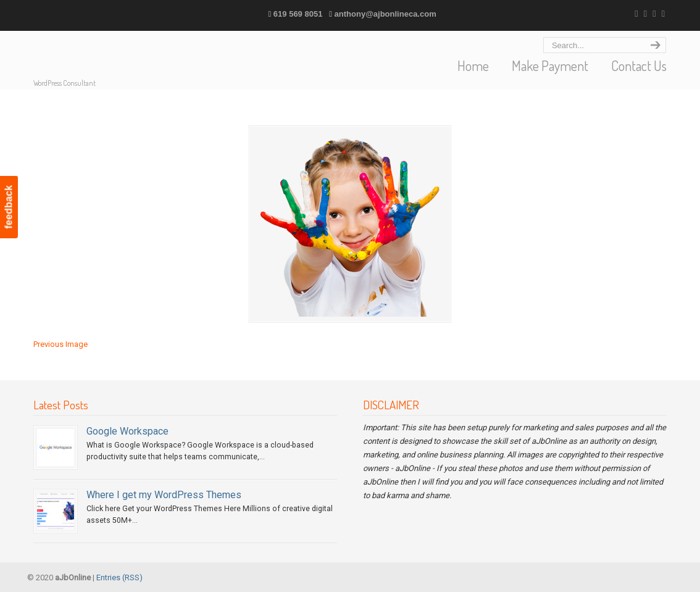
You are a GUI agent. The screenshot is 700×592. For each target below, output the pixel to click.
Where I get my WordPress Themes (164, 495)
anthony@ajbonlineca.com (385, 14)
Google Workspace (127, 431)
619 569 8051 (298, 14)
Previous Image (60, 344)
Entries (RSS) (119, 577)
